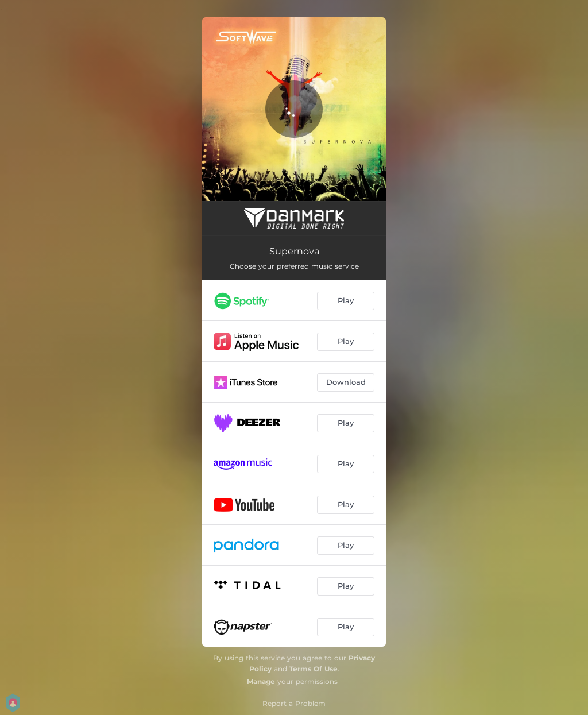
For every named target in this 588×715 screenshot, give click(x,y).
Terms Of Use (314, 669)
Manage (261, 681)
